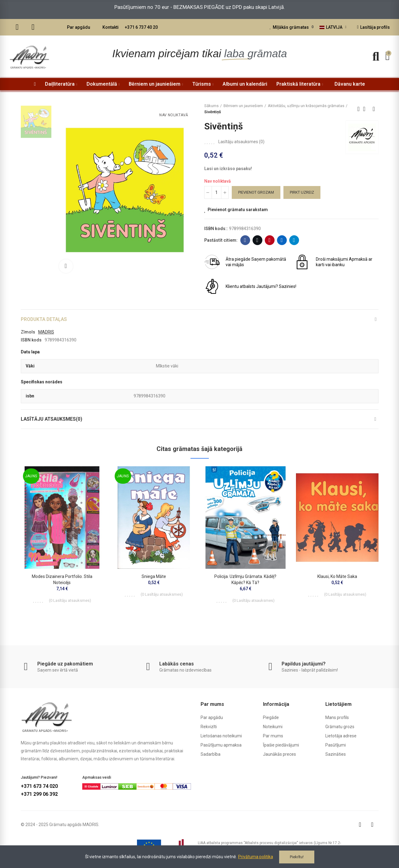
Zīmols (28, 332)
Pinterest (270, 240)
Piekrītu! (297, 857)
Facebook (245, 240)
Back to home (366, 109)
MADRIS (46, 332)
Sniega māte (154, 577)
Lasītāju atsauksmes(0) (52, 420)
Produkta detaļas (45, 319)
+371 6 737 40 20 (141, 27)
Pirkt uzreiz (302, 192)
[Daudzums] (216, 192)
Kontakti (111, 27)
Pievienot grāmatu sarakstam (238, 210)
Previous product (359, 109)
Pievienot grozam (256, 192)
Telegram (294, 240)
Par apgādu (79, 27)
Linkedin (282, 240)
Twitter (257, 240)
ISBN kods (31, 340)
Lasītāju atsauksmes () (241, 142)
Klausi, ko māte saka (337, 577)
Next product (374, 109)
